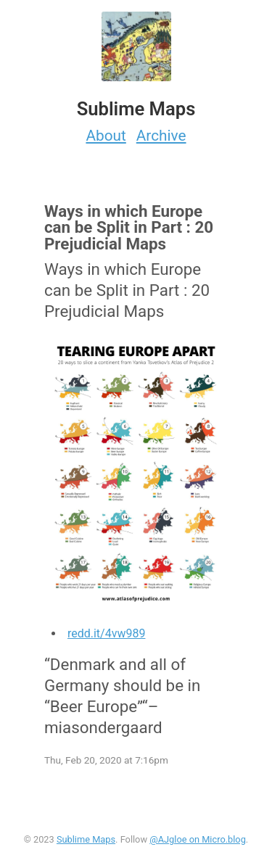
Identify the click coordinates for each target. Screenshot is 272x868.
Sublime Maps (86, 839)
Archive (161, 136)
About (106, 136)
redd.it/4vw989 (107, 633)
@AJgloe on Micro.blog (198, 839)
